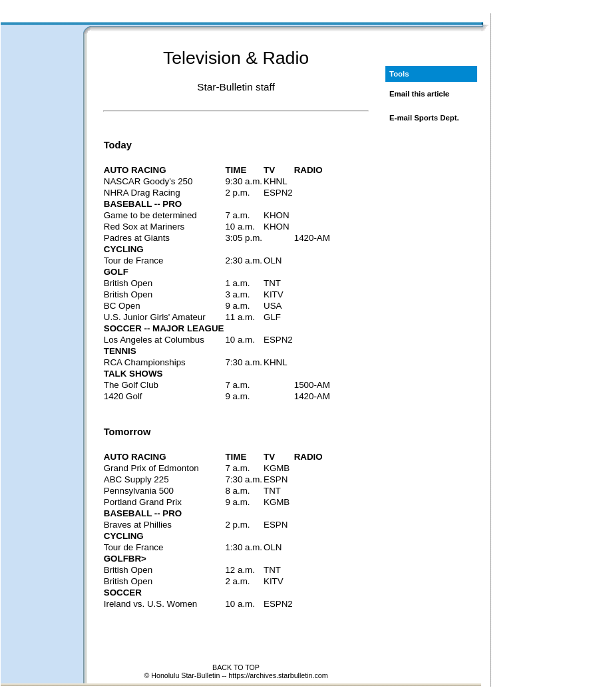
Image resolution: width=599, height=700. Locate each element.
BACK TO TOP (236, 667)
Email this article (419, 94)
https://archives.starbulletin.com (278, 675)
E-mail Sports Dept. (424, 118)
